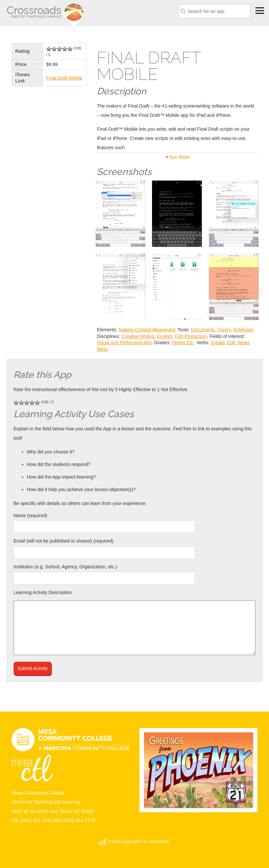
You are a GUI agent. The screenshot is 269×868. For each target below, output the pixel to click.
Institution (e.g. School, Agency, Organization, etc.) (65, 567)
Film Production (191, 336)
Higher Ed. (183, 343)
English (165, 336)
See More (180, 157)
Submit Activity (33, 668)
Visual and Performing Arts (124, 343)
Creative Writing (138, 336)
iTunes (224, 330)
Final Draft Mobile (64, 78)
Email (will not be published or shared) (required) (63, 541)
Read (243, 343)
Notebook (243, 330)
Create (218, 343)
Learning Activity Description (43, 592)
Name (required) (30, 516)
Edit (231, 343)
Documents (203, 330)
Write (102, 349)
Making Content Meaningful (147, 330)
